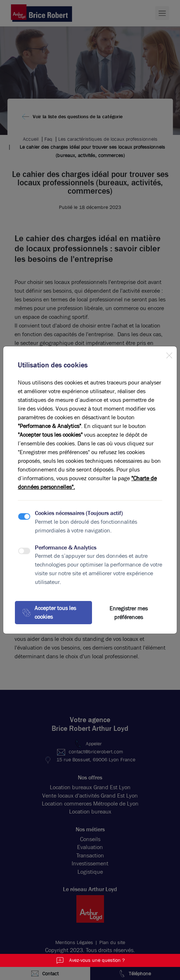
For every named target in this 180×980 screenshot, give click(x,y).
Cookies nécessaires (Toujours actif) (79, 513)
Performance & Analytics (66, 547)
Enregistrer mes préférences (129, 613)
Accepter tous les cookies (49, 612)
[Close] (169, 354)
